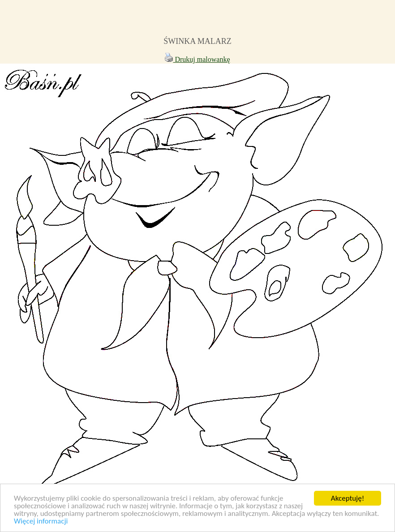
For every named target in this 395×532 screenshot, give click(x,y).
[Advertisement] (197, 21)
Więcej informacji (41, 521)
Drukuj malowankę (197, 59)
